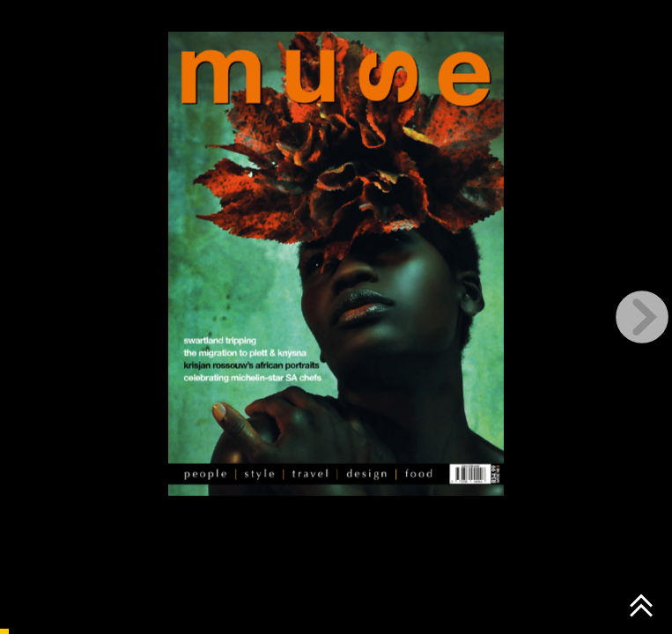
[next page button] (642, 317)
